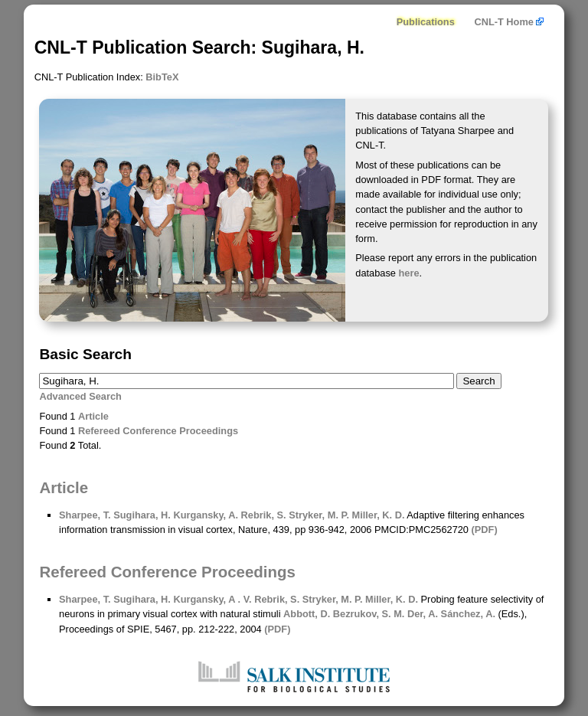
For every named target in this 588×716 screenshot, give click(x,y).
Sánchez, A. (467, 614)
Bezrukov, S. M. (367, 614)
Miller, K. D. (377, 515)
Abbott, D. (307, 614)
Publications (426, 22)
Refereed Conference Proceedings (158, 431)
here (409, 273)
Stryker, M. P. (318, 515)
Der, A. (421, 614)
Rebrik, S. (262, 515)
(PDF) (485, 530)
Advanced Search (80, 396)
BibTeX (162, 77)
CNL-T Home (509, 22)
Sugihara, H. (141, 515)
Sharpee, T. (85, 515)
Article (93, 416)
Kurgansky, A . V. (211, 599)
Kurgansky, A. (204, 515)
